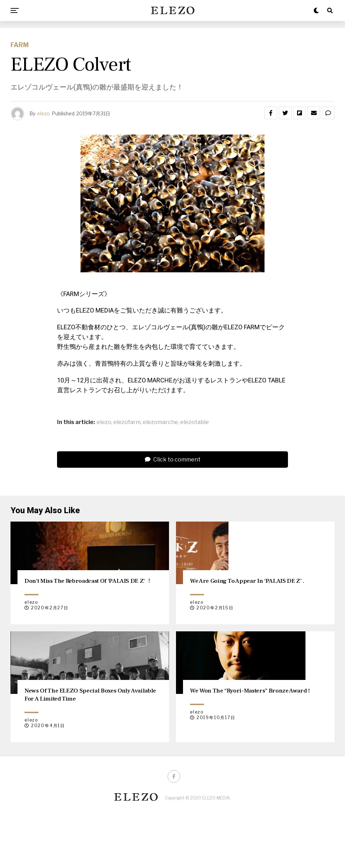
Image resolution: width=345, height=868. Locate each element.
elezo (44, 113)
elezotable (195, 422)
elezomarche (160, 422)
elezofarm (127, 422)
